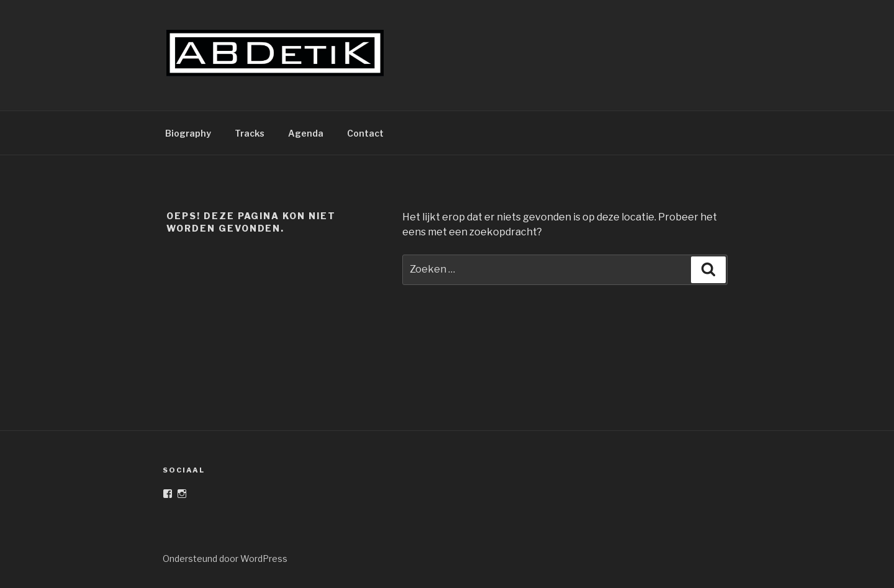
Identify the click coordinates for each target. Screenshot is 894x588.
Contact (365, 133)
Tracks (250, 133)
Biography (188, 133)
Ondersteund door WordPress (225, 559)
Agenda (306, 133)
